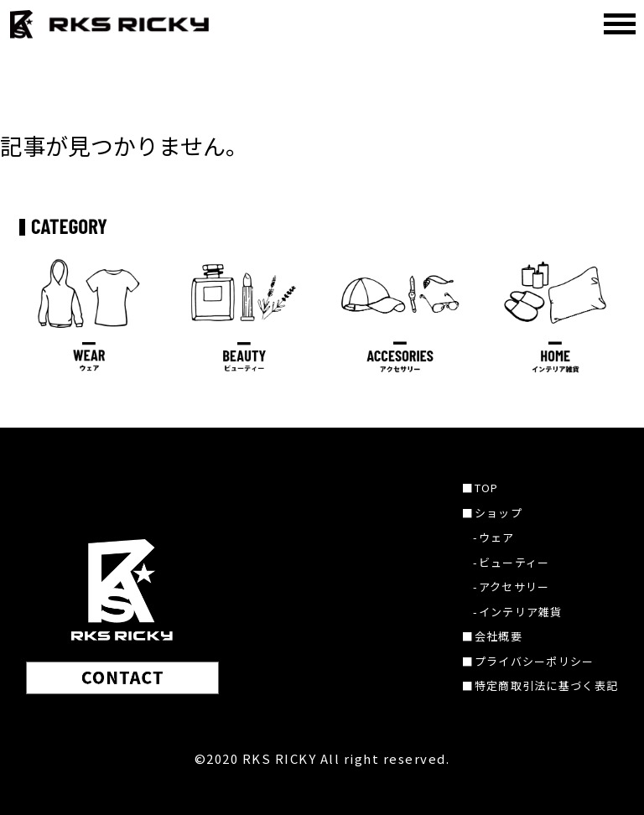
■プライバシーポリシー (528, 661)
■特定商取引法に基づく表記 (540, 685)
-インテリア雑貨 (517, 612)
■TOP (480, 488)
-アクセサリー (511, 587)
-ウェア (493, 537)
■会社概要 (492, 636)
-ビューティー (511, 562)
